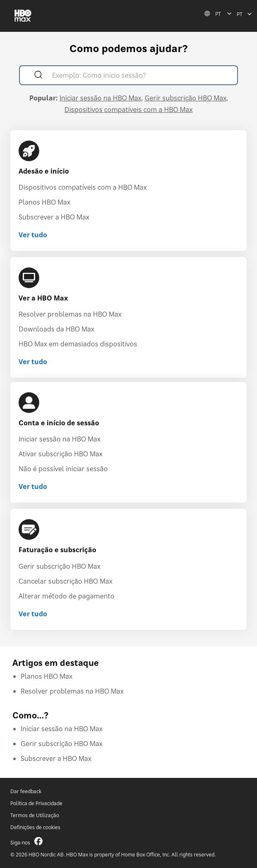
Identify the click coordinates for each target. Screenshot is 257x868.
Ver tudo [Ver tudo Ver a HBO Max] (33, 362)
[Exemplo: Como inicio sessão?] (140, 76)
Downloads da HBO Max (56, 329)
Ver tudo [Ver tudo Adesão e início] (33, 235)
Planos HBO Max (44, 202)
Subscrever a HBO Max (54, 217)
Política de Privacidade (36, 803)
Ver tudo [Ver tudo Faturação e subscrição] (33, 614)
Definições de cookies (35, 827)
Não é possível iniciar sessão (63, 469)
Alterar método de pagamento (67, 596)
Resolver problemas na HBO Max (70, 314)
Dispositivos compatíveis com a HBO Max (128, 110)
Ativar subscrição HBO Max (61, 454)
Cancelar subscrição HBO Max (65, 581)
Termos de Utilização (35, 815)
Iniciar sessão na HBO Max (100, 98)
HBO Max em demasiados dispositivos (78, 344)
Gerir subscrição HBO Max (186, 98)
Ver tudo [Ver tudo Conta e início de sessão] (33, 486)
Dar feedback (26, 791)
